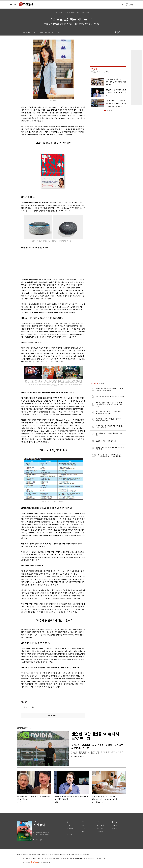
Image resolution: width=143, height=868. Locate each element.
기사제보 (114, 822)
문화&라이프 (71, 828)
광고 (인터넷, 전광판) (35, 855)
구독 (107, 72)
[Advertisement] (49, 263)
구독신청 (114, 825)
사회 (68, 825)
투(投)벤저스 (97, 72)
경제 (83, 822)
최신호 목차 (100, 825)
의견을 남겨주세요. (29, 707)
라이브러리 (100, 828)
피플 (83, 831)
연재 (98, 822)
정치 (68, 822)
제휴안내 (44, 855)
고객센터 (50, 855)
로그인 (131, 5)
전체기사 (70, 834)
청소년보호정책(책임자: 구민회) (80, 855)
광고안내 (114, 828)
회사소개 (25, 855)
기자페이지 (100, 831)
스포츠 (69, 831)
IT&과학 (84, 828)
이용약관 (56, 855)
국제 (83, 825)
